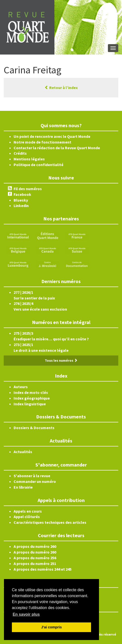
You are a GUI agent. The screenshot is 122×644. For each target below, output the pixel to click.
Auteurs (21, 387)
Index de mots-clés (31, 392)
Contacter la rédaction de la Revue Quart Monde (57, 148)
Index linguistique (30, 404)
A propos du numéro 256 (35, 558)
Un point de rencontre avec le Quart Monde (52, 136)
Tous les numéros (61, 360)
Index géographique (32, 398)
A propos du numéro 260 (35, 546)
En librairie (23, 487)
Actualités (23, 452)
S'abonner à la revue (32, 476)
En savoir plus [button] (26, 614)
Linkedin (21, 205)
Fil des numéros (28, 189)
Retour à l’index (61, 88)
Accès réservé (105, 634)
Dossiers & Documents (34, 428)
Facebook (22, 194)
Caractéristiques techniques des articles (50, 522)
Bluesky (21, 200)
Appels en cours (28, 511)
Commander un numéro (35, 481)
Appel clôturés (27, 517)
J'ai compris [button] (51, 627)
